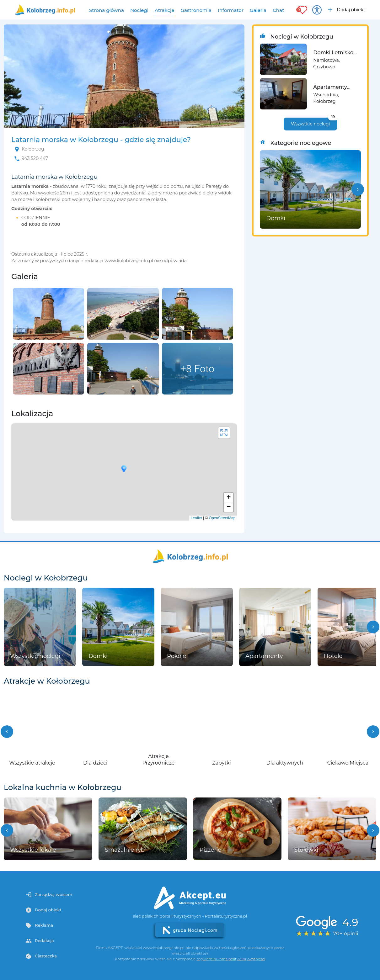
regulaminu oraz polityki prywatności (231, 959)
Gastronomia (196, 10)
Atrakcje (165, 10)
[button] (358, 189)
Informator (231, 10)
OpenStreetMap (222, 518)
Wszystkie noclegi (314, 122)
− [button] (229, 507)
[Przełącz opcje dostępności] (317, 10)
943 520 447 (35, 158)
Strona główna (107, 10)
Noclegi (139, 10)
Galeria (258, 10)
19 (333, 117)
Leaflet (196, 518)
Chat (278, 10)
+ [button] (229, 498)
